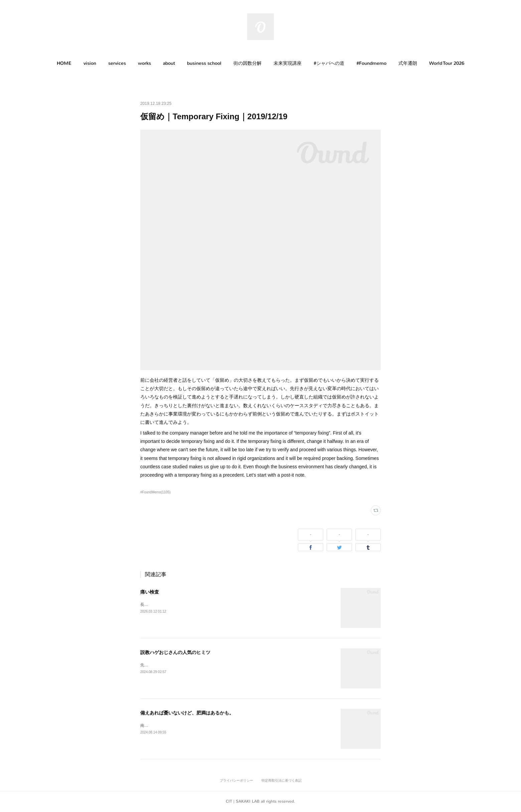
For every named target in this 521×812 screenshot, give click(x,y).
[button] (64, 63)
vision (90, 63)
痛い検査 (150, 592)
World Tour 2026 (447, 63)
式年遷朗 (408, 63)
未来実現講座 (288, 63)
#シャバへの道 (329, 63)
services (117, 63)
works (144, 63)
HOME (64, 63)
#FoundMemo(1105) (155, 492)
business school (204, 63)
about (169, 63)
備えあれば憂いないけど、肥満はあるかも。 (187, 713)
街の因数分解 (247, 63)
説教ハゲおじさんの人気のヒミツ (175, 652)
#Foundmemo (371, 63)
